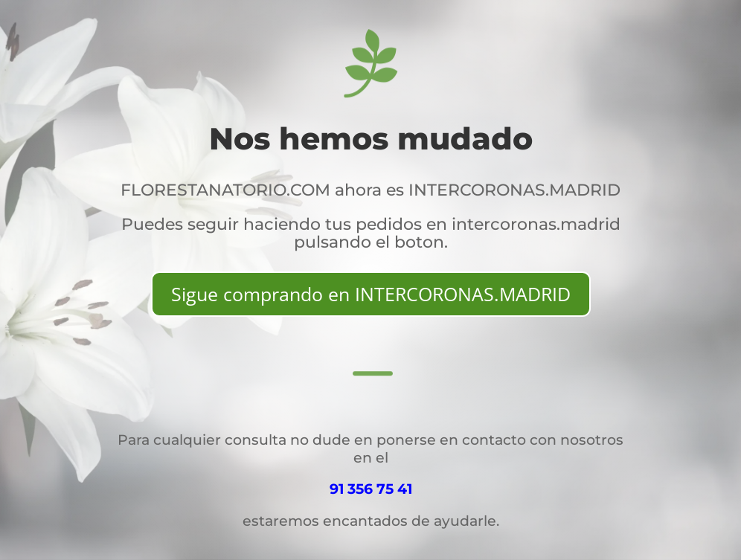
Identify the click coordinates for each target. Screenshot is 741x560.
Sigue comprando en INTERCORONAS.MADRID (371, 294)
